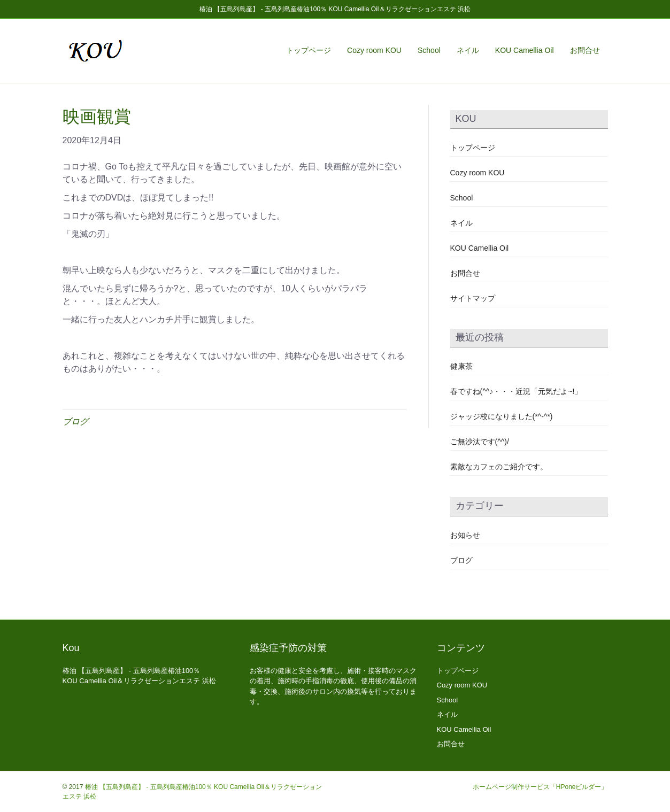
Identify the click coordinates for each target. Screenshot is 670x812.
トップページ (309, 50)
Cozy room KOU (374, 50)
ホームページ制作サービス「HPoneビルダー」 (540, 787)
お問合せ (585, 50)
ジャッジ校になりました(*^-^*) (502, 416)
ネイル (468, 50)
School (429, 50)
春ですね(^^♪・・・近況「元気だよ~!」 (516, 391)
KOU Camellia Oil (525, 50)
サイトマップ (473, 298)
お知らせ (465, 535)
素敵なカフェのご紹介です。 (499, 467)
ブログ (75, 422)
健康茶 (461, 366)
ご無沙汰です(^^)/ (480, 442)
